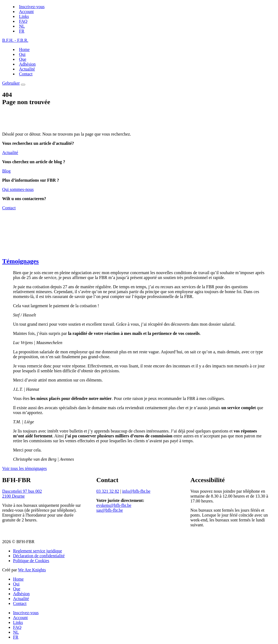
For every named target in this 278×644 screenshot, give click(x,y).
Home (24, 49)
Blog (6, 171)
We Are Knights (32, 570)
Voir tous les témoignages (25, 468)
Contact (26, 74)
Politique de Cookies (31, 561)
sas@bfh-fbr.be (110, 510)
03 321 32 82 (108, 491)
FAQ (23, 21)
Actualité (27, 69)
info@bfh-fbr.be (136, 491)
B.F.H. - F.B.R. (15, 40)
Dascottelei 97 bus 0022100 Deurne (22, 494)
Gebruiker (11, 83)
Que (23, 59)
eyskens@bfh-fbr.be (114, 505)
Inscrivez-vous (32, 7)
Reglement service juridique (37, 551)
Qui (22, 54)
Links (24, 16)
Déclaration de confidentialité (39, 556)
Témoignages (20, 261)
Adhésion (27, 64)
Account (26, 12)
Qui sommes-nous (18, 189)
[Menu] (23, 85)
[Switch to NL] (22, 26)
